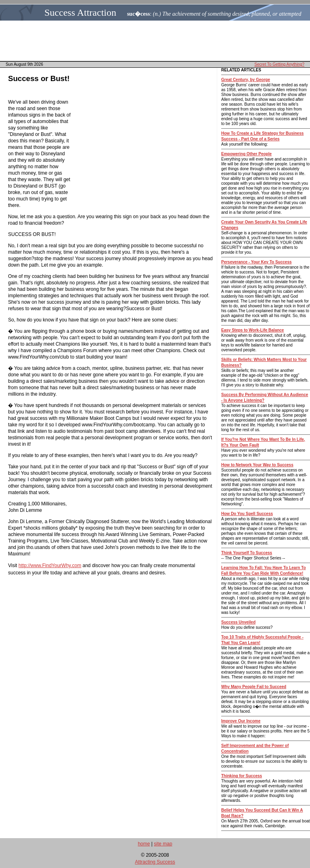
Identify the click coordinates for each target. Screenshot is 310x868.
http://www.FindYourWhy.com (50, 565)
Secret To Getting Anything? (279, 64)
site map (163, 844)
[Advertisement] (157, 41)
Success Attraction (80, 13)
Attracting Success (155, 862)
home (144, 844)
